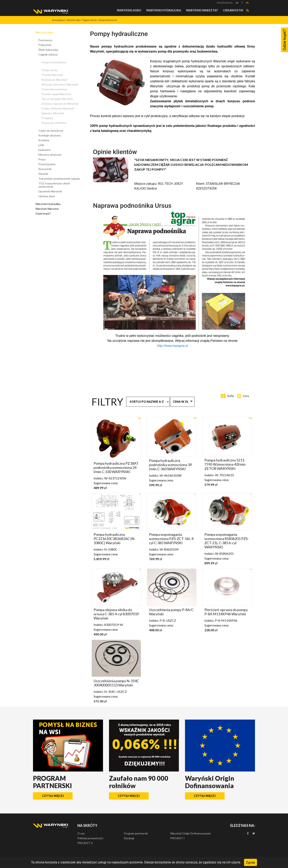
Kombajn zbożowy (50, 135)
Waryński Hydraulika (164, 10)
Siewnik (43, 174)
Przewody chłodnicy (54, 123)
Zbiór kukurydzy (48, 50)
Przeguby (47, 118)
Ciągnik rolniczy (90, 20)
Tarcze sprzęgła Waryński (57, 99)
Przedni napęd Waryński (56, 94)
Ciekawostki (233, 10)
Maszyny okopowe (50, 155)
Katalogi (129, 838)
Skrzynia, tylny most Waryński (60, 84)
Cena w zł (181, 402)
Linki (41, 145)
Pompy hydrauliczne (108, 20)
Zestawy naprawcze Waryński (60, 104)
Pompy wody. (50, 70)
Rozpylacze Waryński (54, 80)
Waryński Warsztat (202, 10)
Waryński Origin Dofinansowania (190, 833)
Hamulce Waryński (53, 113)
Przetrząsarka (47, 164)
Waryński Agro (129, 10)
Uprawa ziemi (47, 196)
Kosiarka (44, 140)
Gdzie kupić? (43, 213)
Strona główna (58, 20)
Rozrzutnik (45, 169)
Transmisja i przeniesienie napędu (59, 178)
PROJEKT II (85, 843)
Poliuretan (45, 45)
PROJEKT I (177, 838)
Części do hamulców (51, 131)
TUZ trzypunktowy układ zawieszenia (54, 185)
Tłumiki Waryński (52, 75)
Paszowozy (45, 40)
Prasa (42, 159)
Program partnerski (136, 833)
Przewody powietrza (54, 89)
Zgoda (250, 862)
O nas (81, 833)
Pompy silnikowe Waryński (58, 108)
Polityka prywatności (90, 838)
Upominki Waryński (50, 191)
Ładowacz (45, 150)
